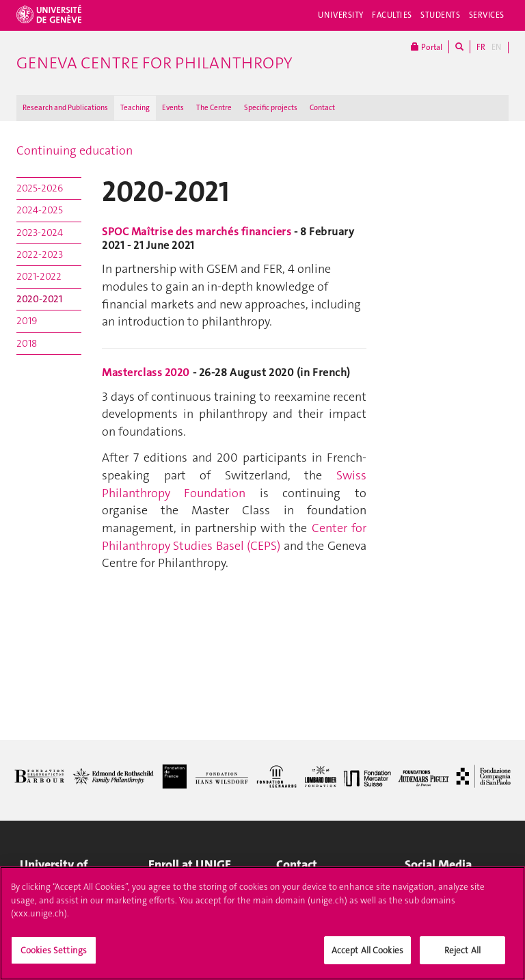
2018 (27, 343)
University (341, 15)
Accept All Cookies (367, 956)
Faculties (392, 15)
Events (173, 108)
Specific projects (271, 108)
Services (487, 15)
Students (441, 15)
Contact (322, 108)
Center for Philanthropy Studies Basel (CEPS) (234, 537)
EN (496, 47)
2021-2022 (39, 276)
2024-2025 (40, 210)
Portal (427, 47)
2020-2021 (39, 299)
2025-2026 (40, 188)
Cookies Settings (54, 956)
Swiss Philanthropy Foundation (234, 484)
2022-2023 (40, 254)
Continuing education (75, 150)
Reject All (462, 956)
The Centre (214, 108)
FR (481, 47)
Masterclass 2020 (146, 372)
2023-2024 (40, 233)
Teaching (135, 108)
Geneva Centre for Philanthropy (154, 63)
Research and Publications (65, 108)
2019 (27, 321)
